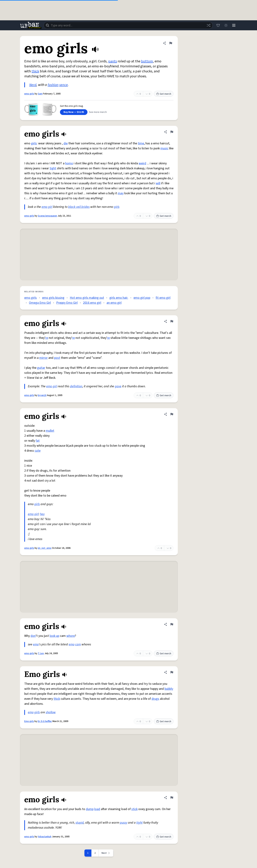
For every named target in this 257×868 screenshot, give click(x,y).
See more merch (98, 112)
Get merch (164, 94)
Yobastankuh (45, 837)
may (121, 193)
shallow (51, 712)
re (47, 338)
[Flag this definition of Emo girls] (172, 672)
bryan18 (42, 395)
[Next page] (106, 853)
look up (54, 636)
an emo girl (114, 303)
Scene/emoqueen (47, 216)
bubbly (169, 689)
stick (134, 809)
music (164, 148)
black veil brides (79, 207)
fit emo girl (163, 298)
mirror (43, 358)
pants (113, 61)
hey (42, 514)
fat (38, 441)
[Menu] (234, 25)
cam (78, 644)
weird (142, 163)
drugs (155, 699)
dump (90, 809)
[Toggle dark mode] (226, 25)
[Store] (218, 25)
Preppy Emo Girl (67, 303)
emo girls (29, 94)
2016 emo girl (92, 303)
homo (69, 163)
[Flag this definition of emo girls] (171, 43)
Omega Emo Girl (40, 303)
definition (76, 386)
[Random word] (208, 25)
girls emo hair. (119, 298)
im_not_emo (45, 548)
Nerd (33, 85)
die (66, 143)
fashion (53, 85)
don (33, 636)
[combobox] (128, 25)
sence (64, 85)
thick (35, 71)
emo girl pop (142, 298)
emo (36, 644)
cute (38, 451)
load (97, 809)
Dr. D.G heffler (45, 721)
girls (34, 143)
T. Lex (41, 653)
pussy (124, 823)
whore (71, 636)
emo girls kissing (53, 298)
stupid (80, 823)
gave (118, 386)
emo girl (47, 207)
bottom (147, 61)
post (57, 358)
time (141, 143)
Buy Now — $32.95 (74, 112)
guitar (41, 368)
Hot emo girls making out (87, 298)
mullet (50, 431)
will (158, 183)
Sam (40, 94)
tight (53, 168)
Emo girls (29, 721)
